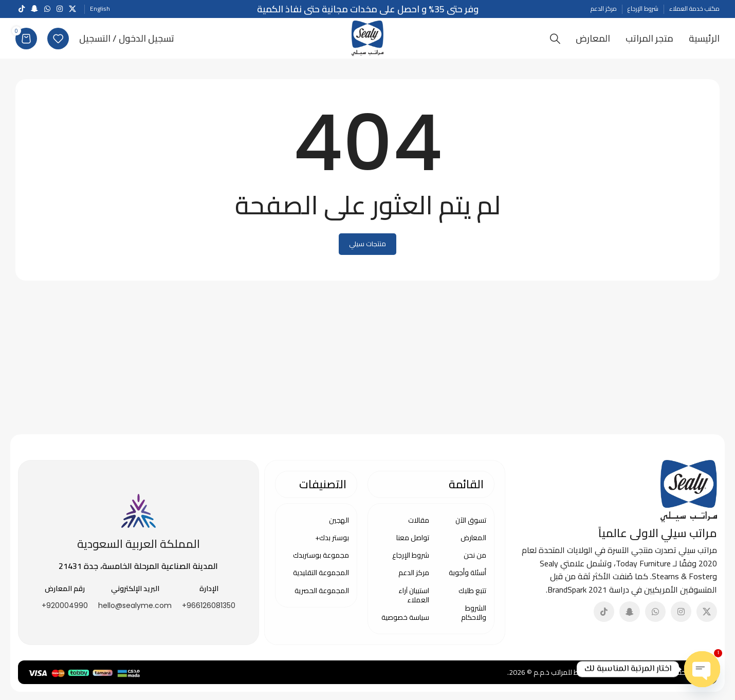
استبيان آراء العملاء (414, 601)
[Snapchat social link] (34, 9)
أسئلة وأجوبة (467, 578)
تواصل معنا (413, 543)
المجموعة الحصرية (322, 596)
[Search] (555, 41)
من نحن (475, 561)
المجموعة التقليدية (321, 578)
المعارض (473, 543)
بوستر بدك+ (332, 543)
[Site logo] (368, 40)
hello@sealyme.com (135, 611)
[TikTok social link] (22, 9)
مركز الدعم (414, 578)
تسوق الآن (471, 526)
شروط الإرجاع (411, 561)
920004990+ (65, 611)
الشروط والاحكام (474, 618)
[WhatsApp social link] (47, 9)
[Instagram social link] (60, 9)
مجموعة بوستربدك (321, 561)
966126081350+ (209, 611)
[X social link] (72, 9)
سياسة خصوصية (405, 623)
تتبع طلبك (472, 596)
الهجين (339, 526)
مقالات (419, 526)
